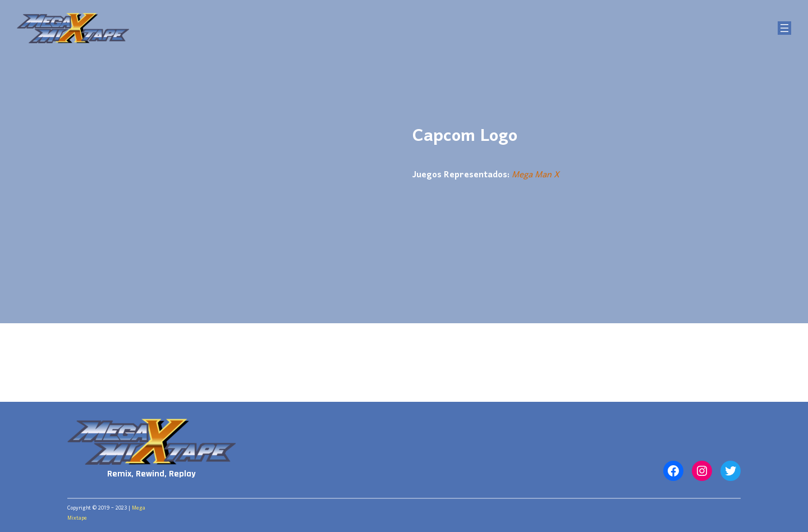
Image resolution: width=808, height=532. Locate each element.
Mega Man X (536, 175)
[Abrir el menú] (784, 28)
